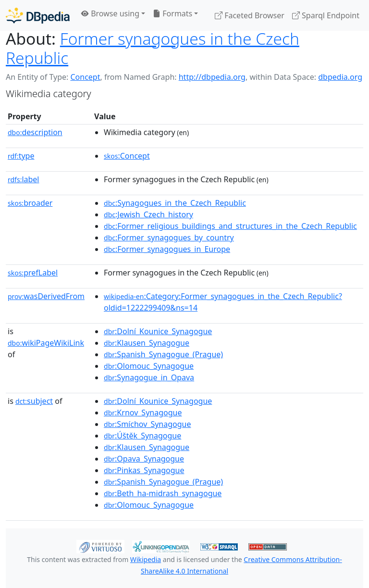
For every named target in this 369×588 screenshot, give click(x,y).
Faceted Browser (250, 15)
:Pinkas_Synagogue (144, 470)
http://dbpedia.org (212, 77)
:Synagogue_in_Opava (149, 377)
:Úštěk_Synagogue (142, 436)
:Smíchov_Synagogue (147, 424)
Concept (85, 77)
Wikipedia (146, 559)
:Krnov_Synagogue (143, 413)
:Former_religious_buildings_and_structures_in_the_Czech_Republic (230, 226)
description (35, 132)
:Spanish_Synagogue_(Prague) (163, 354)
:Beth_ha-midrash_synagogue (163, 493)
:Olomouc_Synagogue (149, 366)
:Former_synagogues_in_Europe (167, 249)
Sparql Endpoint (326, 15)
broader (30, 203)
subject (34, 401)
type (21, 156)
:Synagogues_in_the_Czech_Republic (175, 203)
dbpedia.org (340, 77)
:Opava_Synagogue (144, 459)
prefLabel (33, 273)
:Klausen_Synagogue (147, 343)
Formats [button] (172, 13)
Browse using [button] (110, 13)
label (24, 179)
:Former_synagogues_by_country (169, 238)
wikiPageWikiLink (46, 343)
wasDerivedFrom (46, 296)
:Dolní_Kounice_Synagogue (158, 331)
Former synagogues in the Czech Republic (153, 48)
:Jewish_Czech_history (148, 214)
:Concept (127, 156)
